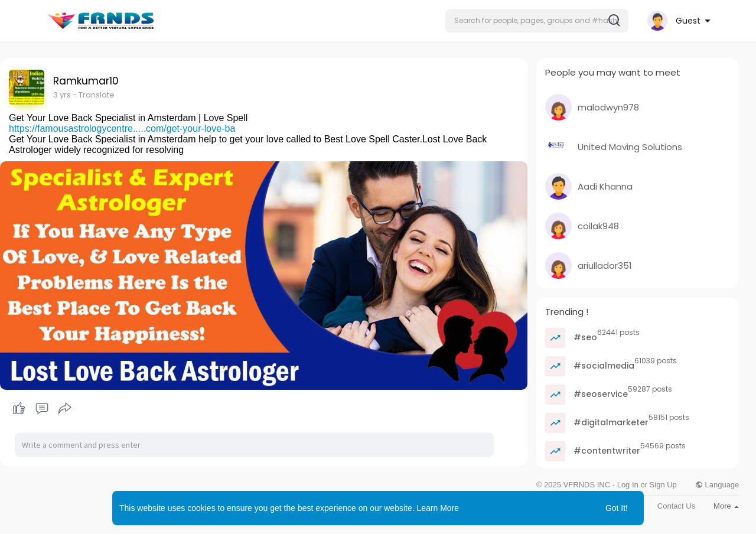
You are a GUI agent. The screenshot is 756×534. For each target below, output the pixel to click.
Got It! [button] (617, 508)
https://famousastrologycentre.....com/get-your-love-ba (122, 128)
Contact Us (676, 506)
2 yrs (62, 95)
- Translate (94, 95)
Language (717, 485)
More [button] (726, 506)
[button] (537, 21)
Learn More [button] (438, 508)
